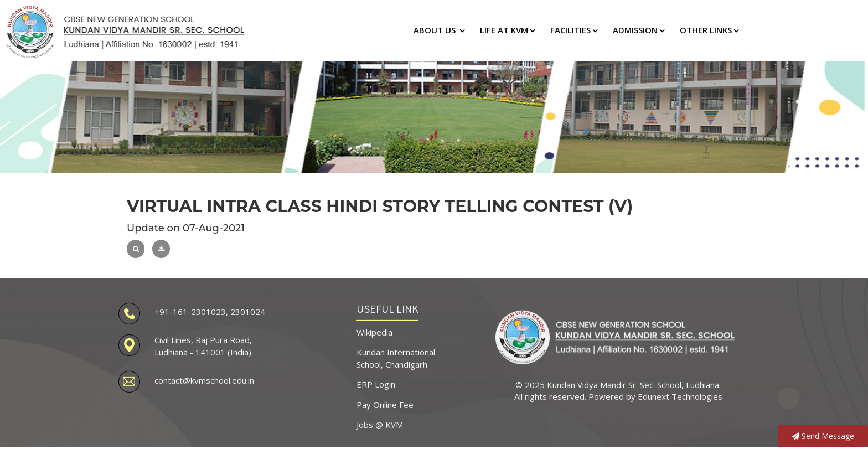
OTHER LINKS (706, 30)
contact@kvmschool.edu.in (204, 378)
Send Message (823, 434)
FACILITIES (570, 30)
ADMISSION (635, 30)
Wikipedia (374, 329)
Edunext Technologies (680, 394)
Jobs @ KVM (380, 422)
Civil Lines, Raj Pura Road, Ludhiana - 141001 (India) (203, 344)
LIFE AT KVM (504, 30)
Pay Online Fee (385, 402)
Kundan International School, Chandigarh (396, 356)
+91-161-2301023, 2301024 (210, 309)
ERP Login (376, 382)
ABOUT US (436, 30)
